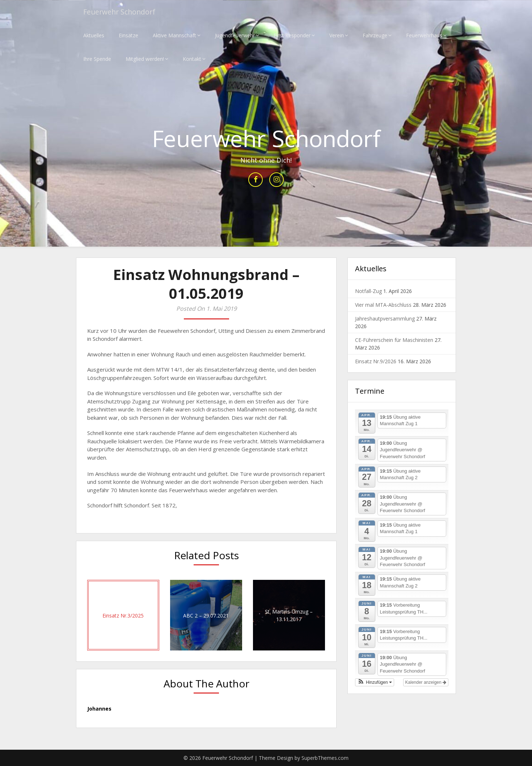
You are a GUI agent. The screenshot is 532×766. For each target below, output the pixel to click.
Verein (337, 35)
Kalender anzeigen (426, 682)
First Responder (292, 35)
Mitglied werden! (145, 59)
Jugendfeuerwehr (235, 35)
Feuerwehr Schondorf (121, 12)
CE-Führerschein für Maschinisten (394, 340)
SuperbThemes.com (325, 758)
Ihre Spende (97, 59)
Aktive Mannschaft (174, 35)
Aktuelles (94, 35)
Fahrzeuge (375, 35)
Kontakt (192, 59)
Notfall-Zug (368, 291)
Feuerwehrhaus (424, 35)
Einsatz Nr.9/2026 (376, 362)
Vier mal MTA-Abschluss (383, 305)
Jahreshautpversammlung (385, 319)
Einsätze (128, 35)
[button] (375, 682)
